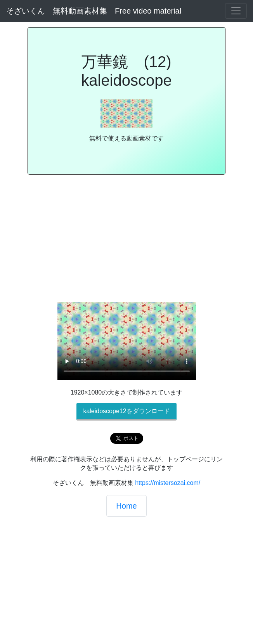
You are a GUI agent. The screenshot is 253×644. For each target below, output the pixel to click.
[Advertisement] (126, 241)
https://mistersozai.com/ (168, 483)
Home (126, 506)
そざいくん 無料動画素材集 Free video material (94, 11)
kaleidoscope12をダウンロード (126, 411)
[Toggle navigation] (236, 11)
